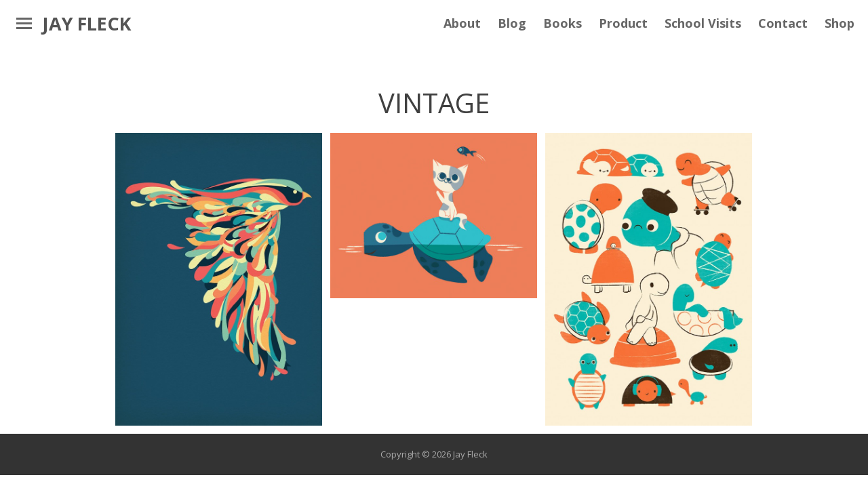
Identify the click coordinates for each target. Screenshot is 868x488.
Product (623, 23)
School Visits (703, 23)
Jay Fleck (87, 23)
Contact (783, 23)
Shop (840, 23)
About (462, 23)
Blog (512, 23)
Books (563, 23)
